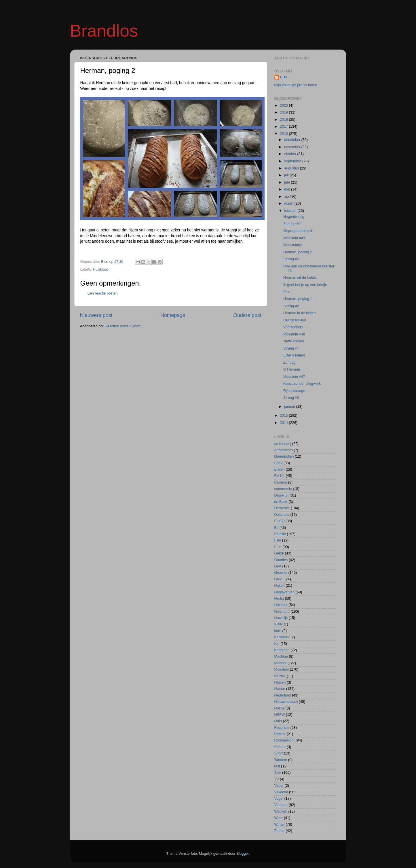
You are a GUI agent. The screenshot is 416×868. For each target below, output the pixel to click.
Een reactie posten (103, 293)
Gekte (279, 553)
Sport (279, 753)
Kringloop (282, 650)
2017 (284, 127)
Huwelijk (281, 618)
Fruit (278, 547)
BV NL (280, 476)
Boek (279, 463)
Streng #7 (291, 348)
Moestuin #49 (294, 238)
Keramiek (282, 637)
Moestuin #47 (294, 377)
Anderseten (284, 450)
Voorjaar (281, 805)
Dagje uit (282, 495)
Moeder (281, 663)
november (293, 147)
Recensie (282, 728)
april (288, 197)
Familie (280, 534)
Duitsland (282, 515)
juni (287, 182)
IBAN (279, 624)
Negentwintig (294, 217)
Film (278, 540)
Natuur (280, 689)
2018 (284, 120)
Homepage (173, 315)
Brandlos (104, 31)
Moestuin (282, 669)
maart (289, 203)
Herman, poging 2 (298, 252)
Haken (280, 586)
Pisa (287, 292)
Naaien (280, 682)
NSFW (280, 715)
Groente (281, 573)
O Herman (292, 369)
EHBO (280, 521)
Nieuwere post (96, 315)
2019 (284, 112)
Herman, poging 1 (298, 299)
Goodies (281, 560)
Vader (279, 786)
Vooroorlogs (293, 327)
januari (290, 407)
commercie (283, 489)
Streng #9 (291, 259)
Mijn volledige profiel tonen (296, 85)
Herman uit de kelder (300, 278)
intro (278, 631)
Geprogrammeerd (298, 231)
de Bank (281, 502)
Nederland (283, 695)
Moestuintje (292, 245)
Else (284, 77)
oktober (291, 154)
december (293, 140)
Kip (277, 644)
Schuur (280, 747)
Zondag (289, 363)
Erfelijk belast (294, 355)
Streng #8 (291, 306)
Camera (281, 482)
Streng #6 (291, 398)
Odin (278, 721)
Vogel (279, 799)
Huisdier (281, 605)
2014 (284, 423)
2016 (284, 134)
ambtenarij (283, 444)
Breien (280, 469)
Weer (279, 818)
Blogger (243, 854)
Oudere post (247, 315)
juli (287, 175)
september (293, 161)
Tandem (281, 760)
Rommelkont (285, 740)
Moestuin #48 (294, 334)
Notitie (280, 708)
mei (288, 189)
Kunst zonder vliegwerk (302, 384)
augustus (292, 168)
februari (291, 211)
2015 (284, 416)
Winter (280, 824)
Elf (277, 528)
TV (277, 779)
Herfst (279, 599)
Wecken (281, 812)
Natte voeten (294, 341)
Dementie (282, 508)
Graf (278, 566)
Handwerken (285, 592)
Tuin (278, 773)
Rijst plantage (294, 391)
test (277, 766)
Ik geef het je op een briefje (305, 285)
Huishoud (101, 269)
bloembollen (284, 456)
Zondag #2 (292, 224)
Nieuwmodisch (286, 702)
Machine (281, 656)
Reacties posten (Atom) (124, 326)
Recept (280, 734)
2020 (284, 105)
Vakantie (281, 792)
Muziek (280, 676)
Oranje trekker (295, 320)
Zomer (280, 831)
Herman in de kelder (300, 313)
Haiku (279, 579)
